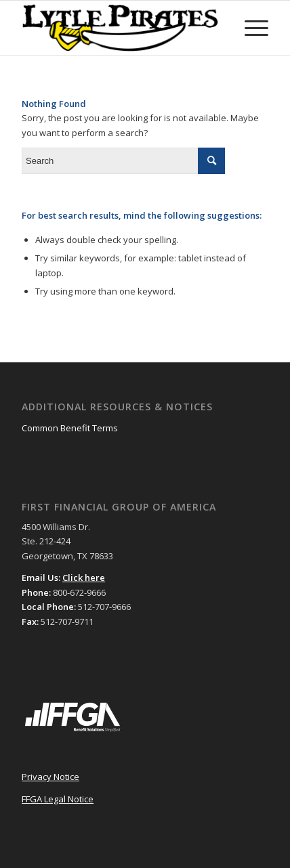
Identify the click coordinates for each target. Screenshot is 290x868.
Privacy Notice (50, 777)
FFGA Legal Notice (58, 799)
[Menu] (250, 28)
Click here (84, 578)
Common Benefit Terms (70, 428)
